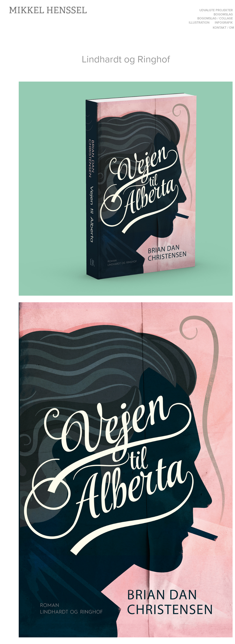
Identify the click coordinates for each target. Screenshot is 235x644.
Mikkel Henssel (48, 10)
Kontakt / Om (223, 28)
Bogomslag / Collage (215, 18)
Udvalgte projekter (216, 10)
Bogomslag (223, 14)
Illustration (199, 22)
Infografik (224, 22)
